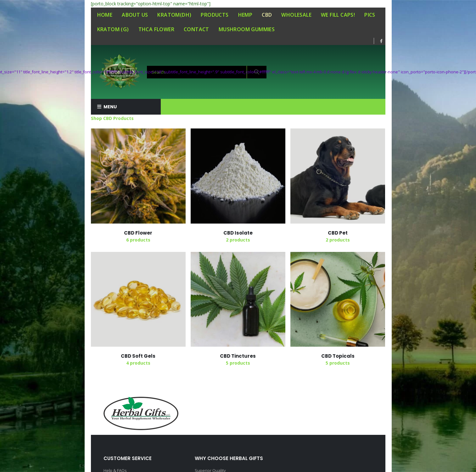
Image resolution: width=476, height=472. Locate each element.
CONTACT (196, 29)
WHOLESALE (296, 15)
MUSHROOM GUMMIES (247, 29)
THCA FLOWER (156, 29)
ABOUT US (135, 15)
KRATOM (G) (113, 29)
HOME (105, 15)
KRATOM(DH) (174, 15)
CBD (267, 15)
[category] (138, 176)
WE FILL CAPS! (338, 15)
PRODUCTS (215, 15)
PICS (370, 15)
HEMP (245, 15)
